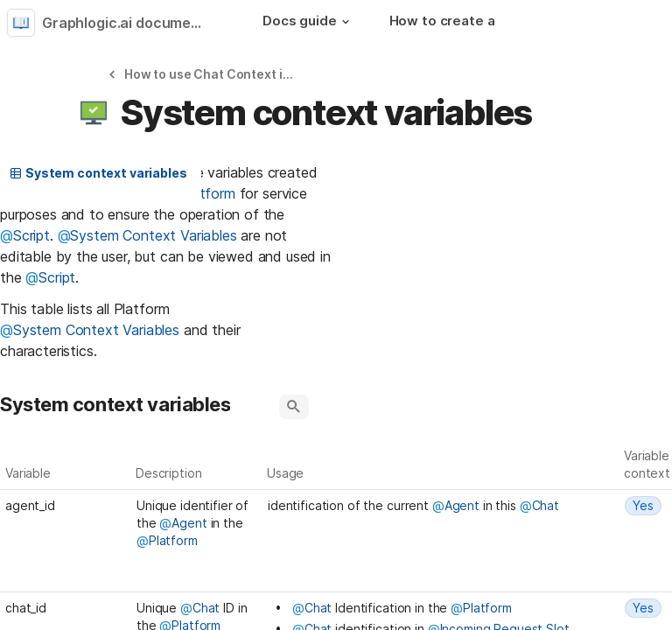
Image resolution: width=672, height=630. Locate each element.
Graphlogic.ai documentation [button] (129, 23)
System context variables (98, 173)
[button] (346, 22)
